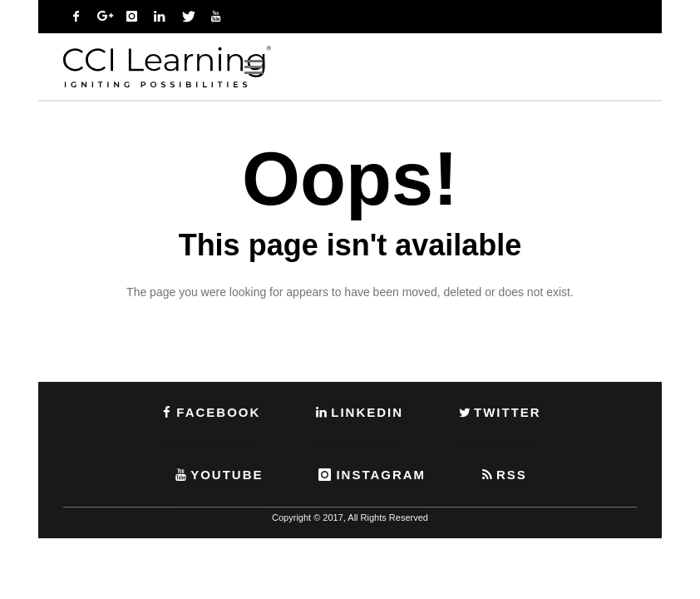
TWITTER (499, 412)
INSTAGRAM (371, 475)
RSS (503, 475)
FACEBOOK (210, 412)
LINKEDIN (358, 412)
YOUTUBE (218, 475)
